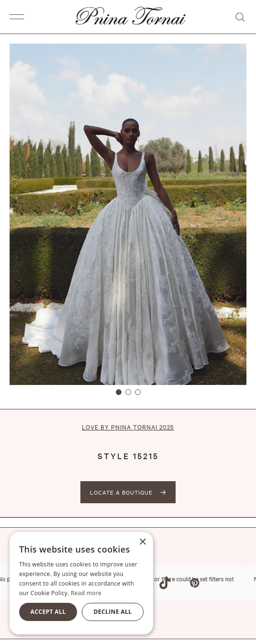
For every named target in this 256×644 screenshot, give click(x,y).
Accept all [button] (48, 612)
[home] (128, 17)
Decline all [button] (113, 612)
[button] (19, 17)
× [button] (142, 542)
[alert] (81, 583)
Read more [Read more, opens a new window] (86, 593)
